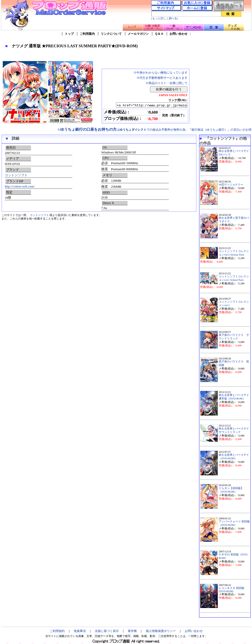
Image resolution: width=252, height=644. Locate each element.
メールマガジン (138, 34)
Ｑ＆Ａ (159, 34)
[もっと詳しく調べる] (164, 18)
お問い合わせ (178, 34)
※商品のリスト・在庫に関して (166, 83)
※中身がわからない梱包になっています (160, 73)
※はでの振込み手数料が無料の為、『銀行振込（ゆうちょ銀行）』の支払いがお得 (154, 130)
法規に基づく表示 (107, 631)
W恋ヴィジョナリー (231, 185)
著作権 (132, 631)
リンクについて (111, 34)
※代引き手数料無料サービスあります (162, 78)
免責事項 (80, 631)
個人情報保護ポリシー (161, 631)
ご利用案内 (87, 34)
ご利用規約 (57, 631)
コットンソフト (16, 175)
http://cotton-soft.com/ (20, 186)
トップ (69, 34)
